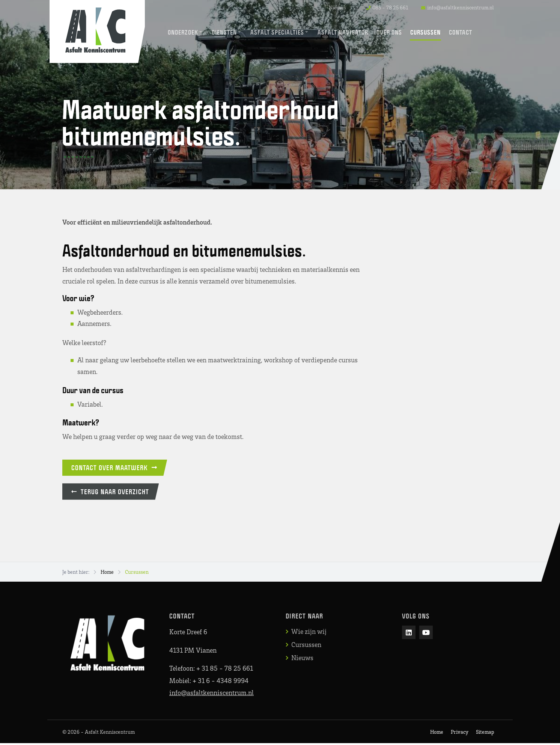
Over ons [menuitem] (390, 32)
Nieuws (337, 7)
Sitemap (485, 734)
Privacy (460, 734)
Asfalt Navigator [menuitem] (343, 32)
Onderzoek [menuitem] (183, 32)
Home (107, 574)
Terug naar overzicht (112, 493)
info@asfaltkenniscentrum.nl (212, 694)
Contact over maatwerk (117, 468)
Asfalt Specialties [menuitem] (278, 32)
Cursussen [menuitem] (426, 32)
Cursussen (137, 574)
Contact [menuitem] (461, 32)
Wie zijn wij (309, 633)
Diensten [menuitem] (225, 32)
